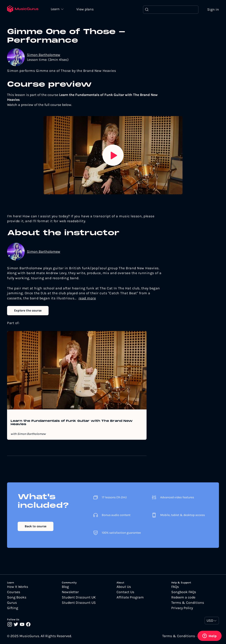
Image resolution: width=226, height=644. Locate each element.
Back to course (36, 526)
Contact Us (125, 592)
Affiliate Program (130, 597)
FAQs (175, 587)
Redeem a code (183, 597)
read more (87, 298)
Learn (56, 9)
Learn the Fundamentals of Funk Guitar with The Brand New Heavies (72, 423)
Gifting (13, 608)
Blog (65, 587)
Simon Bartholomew (44, 55)
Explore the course (28, 311)
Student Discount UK (79, 597)
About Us (124, 587)
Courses (14, 592)
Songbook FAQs (184, 592)
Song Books (17, 597)
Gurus (12, 603)
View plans (85, 9)
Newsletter (70, 592)
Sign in (213, 9)
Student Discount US (79, 603)
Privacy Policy (182, 608)
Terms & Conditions (188, 603)
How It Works (18, 587)
